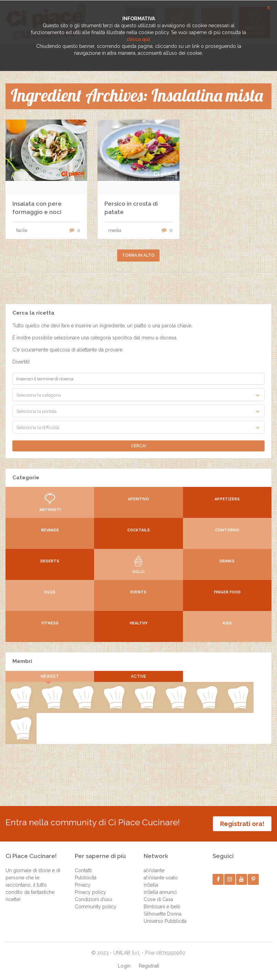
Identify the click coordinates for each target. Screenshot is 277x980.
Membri (22, 661)
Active (138, 676)
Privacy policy (90, 892)
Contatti (83, 870)
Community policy (96, 907)
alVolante (154, 870)
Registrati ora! (242, 824)
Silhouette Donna (163, 914)
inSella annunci (160, 892)
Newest (50, 676)
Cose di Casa (158, 899)
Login (124, 966)
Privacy (83, 885)
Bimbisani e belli (162, 907)
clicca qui (138, 39)
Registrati (149, 966)
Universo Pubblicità (165, 921)
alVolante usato (161, 878)
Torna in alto (138, 255)
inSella (151, 885)
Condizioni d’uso (94, 899)
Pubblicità (86, 878)
